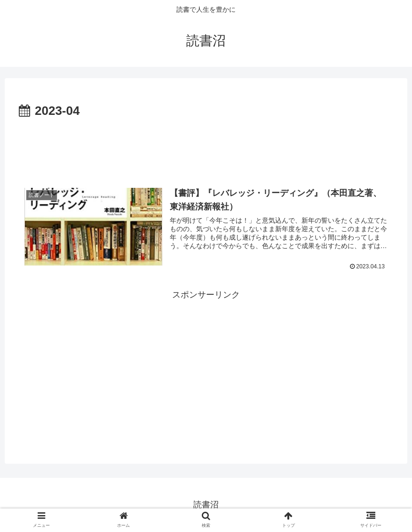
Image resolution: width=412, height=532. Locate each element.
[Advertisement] (206, 148)
